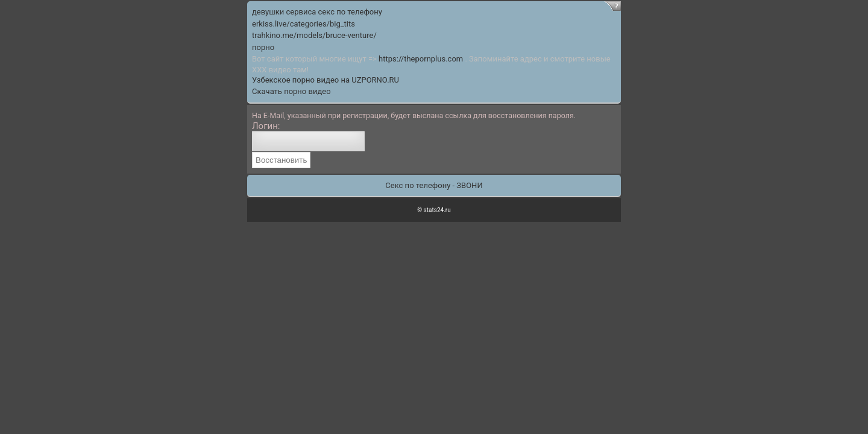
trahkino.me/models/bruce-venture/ (314, 35)
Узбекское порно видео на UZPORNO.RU (325, 80)
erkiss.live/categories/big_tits (303, 24)
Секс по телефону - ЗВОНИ (434, 185)
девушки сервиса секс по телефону (317, 12)
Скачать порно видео (291, 91)
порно (263, 47)
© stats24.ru (434, 210)
